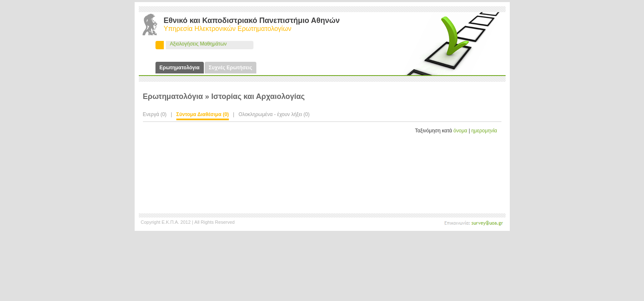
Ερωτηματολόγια (180, 68)
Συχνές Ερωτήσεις (231, 68)
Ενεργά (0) (155, 114)
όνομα (460, 131)
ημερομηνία (484, 131)
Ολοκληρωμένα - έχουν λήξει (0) (274, 114)
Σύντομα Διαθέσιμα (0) (203, 114)
